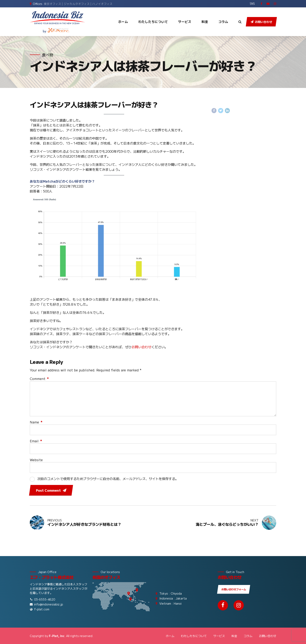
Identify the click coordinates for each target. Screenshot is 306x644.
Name (36, 422)
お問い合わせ (141, 347)
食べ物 (48, 55)
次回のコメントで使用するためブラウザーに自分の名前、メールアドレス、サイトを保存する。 (108, 479)
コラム (223, 22)
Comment (39, 379)
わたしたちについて (153, 22)
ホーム (123, 22)
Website (36, 460)
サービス (185, 22)
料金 (205, 22)
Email (36, 441)
